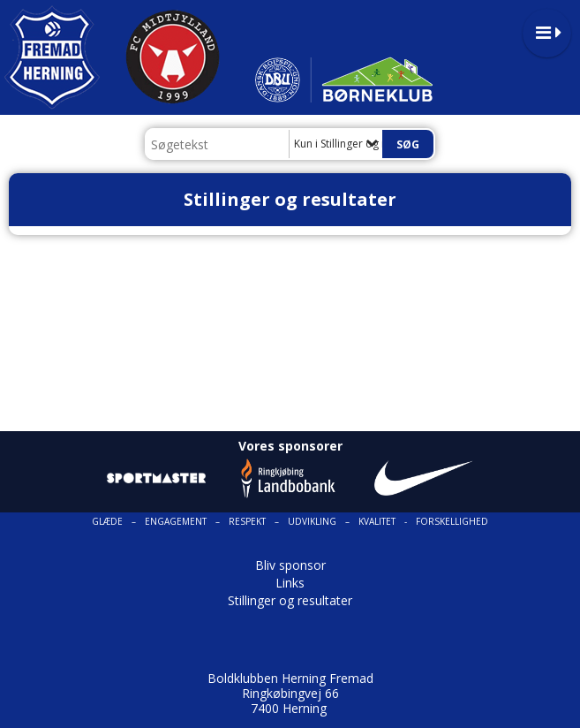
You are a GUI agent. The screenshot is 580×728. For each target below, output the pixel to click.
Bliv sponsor (290, 565)
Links (290, 583)
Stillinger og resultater (290, 600)
